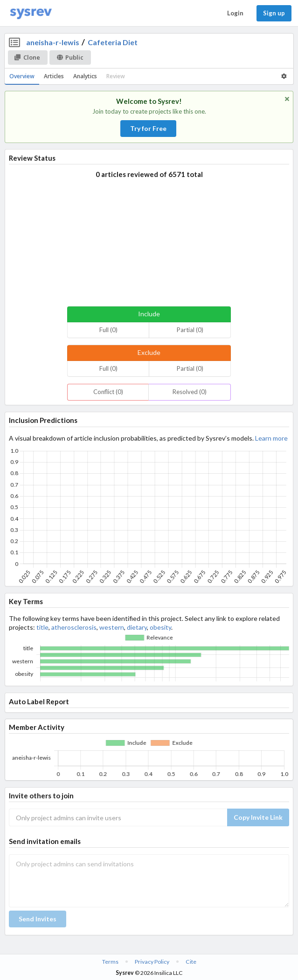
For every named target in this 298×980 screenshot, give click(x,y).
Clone (27, 57)
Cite (191, 962)
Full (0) (108, 330)
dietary (137, 627)
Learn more (271, 438)
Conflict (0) (108, 392)
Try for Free (148, 128)
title (42, 627)
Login (235, 13)
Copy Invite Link (258, 817)
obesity (160, 627)
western (112, 627)
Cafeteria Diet (113, 42)
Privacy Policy (152, 962)
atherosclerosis (74, 627)
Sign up (274, 13)
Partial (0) (190, 330)
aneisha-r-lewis (53, 42)
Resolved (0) (190, 392)
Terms (110, 962)
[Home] (31, 13)
